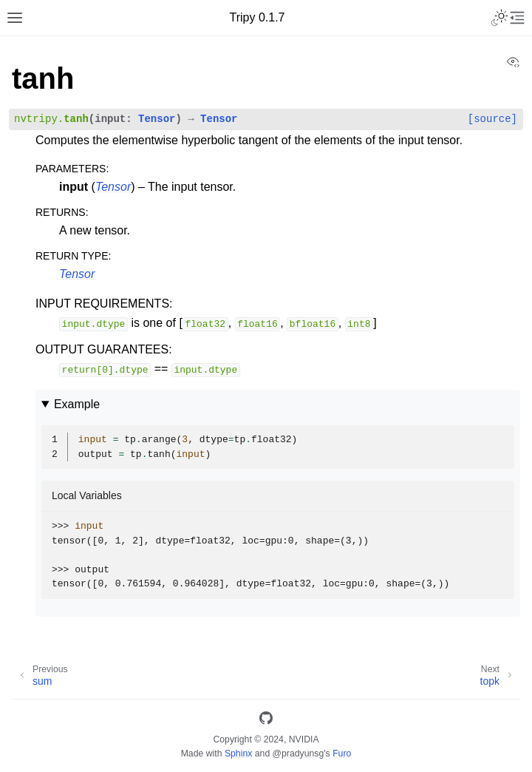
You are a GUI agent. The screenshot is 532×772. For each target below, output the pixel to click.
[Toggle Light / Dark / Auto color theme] (499, 18)
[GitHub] (266, 721)
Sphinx (238, 754)
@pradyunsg (299, 754)
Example (77, 404)
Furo (342, 754)
